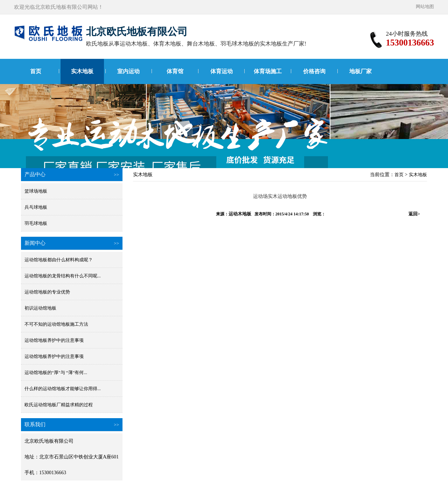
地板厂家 (360, 71)
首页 (36, 71)
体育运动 (222, 71)
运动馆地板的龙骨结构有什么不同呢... (63, 276)
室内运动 (128, 71)
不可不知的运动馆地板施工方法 (56, 324)
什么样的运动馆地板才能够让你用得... (63, 389)
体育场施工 (268, 71)
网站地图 (425, 6)
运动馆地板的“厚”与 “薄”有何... (56, 372)
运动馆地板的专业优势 (47, 292)
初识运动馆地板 (40, 308)
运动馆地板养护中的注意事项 (54, 340)
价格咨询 (314, 71)
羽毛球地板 (36, 223)
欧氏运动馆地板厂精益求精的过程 (59, 405)
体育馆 (175, 71)
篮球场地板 (36, 191)
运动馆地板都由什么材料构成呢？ (59, 260)
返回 (414, 214)
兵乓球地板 (36, 207)
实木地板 (82, 71)
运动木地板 (240, 214)
